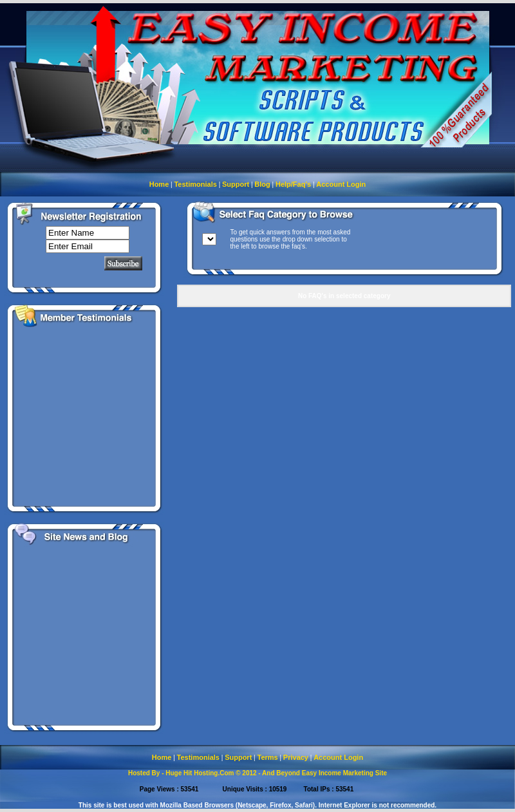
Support (236, 184)
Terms (267, 757)
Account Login (341, 184)
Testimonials (195, 184)
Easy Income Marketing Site (344, 773)
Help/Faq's (293, 184)
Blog (262, 184)
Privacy (296, 757)
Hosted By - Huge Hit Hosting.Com (181, 773)
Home (159, 184)
